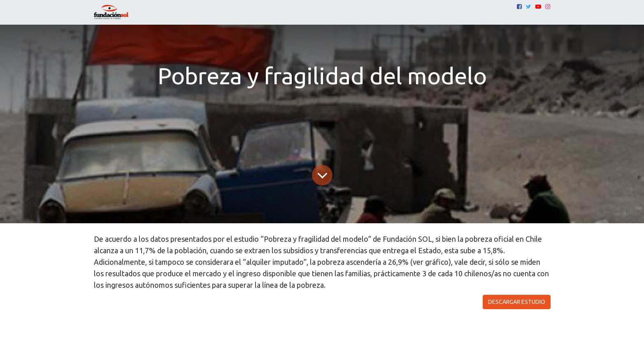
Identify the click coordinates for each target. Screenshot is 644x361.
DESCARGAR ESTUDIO (517, 302)
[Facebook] (519, 7)
